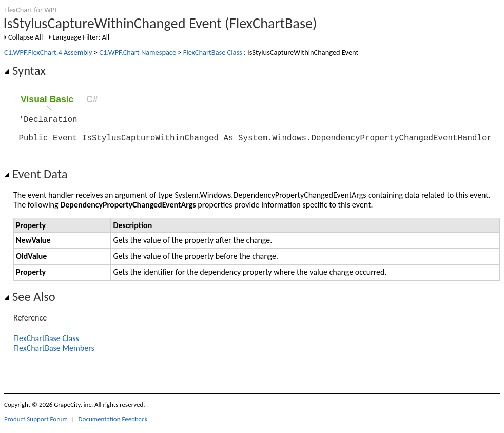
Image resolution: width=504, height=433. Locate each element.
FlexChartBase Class (213, 52)
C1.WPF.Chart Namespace (138, 52)
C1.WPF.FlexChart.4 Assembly (48, 52)
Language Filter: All (81, 37)
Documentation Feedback (113, 425)
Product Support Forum (36, 425)
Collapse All (25, 37)
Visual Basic (47, 99)
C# (92, 99)
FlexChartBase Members (54, 354)
